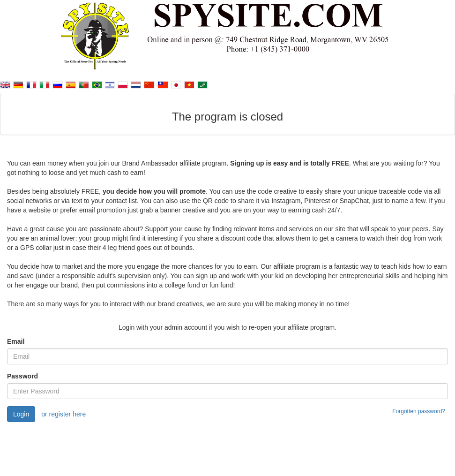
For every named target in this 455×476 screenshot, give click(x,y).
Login (21, 414)
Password (22, 376)
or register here (63, 414)
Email (16, 341)
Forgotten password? (419, 411)
